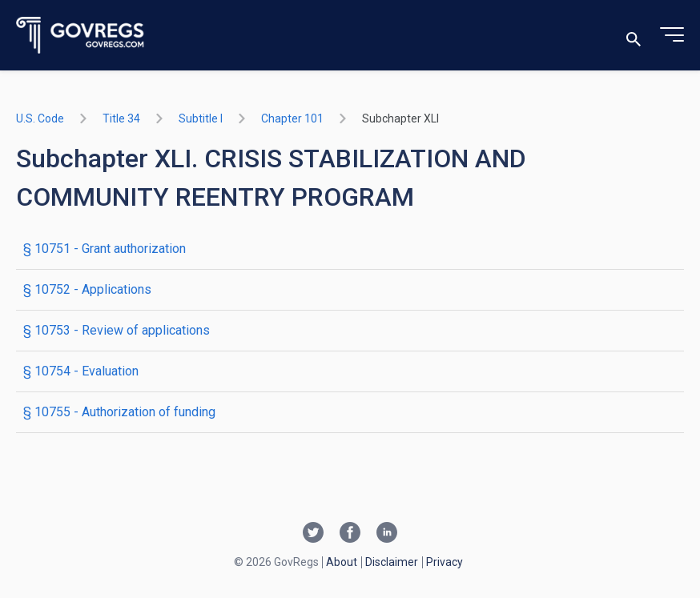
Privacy (445, 562)
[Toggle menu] (672, 35)
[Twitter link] (313, 534)
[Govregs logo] (80, 36)
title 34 (121, 118)
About (342, 562)
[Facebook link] (350, 534)
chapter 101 (292, 118)
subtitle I (201, 118)
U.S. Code (40, 118)
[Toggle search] (634, 36)
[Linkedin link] (387, 534)
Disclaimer (392, 562)
